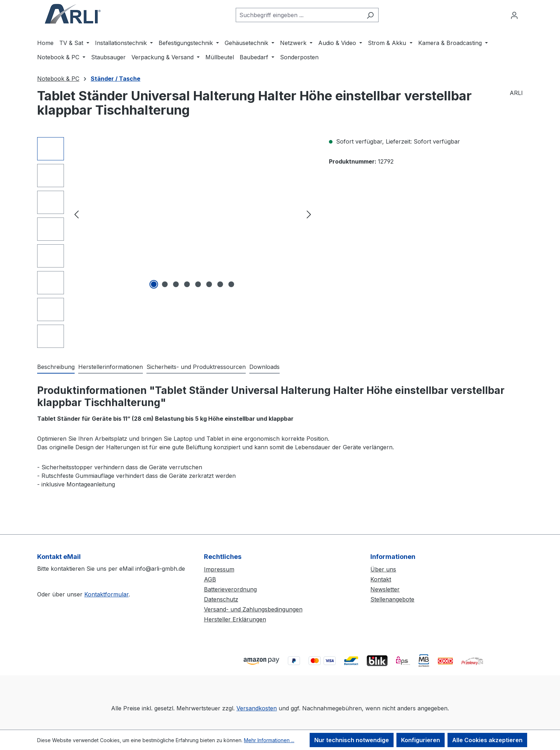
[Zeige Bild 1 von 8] (154, 284)
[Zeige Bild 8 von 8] (231, 284)
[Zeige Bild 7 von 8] (220, 284)
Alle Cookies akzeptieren (487, 740)
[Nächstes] (309, 214)
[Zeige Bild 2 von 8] (165, 284)
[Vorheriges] (76, 214)
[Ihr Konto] (514, 15)
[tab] (56, 367)
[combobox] (299, 15)
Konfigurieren (421, 740)
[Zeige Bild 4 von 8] (187, 284)
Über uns (383, 569)
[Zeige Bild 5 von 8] (198, 284)
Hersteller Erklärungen (235, 619)
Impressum (219, 569)
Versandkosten (257, 708)
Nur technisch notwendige (352, 740)
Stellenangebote (392, 599)
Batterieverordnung (230, 589)
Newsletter (385, 589)
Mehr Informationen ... (269, 740)
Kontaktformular (106, 594)
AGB (210, 579)
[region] (176, 242)
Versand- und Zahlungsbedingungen (253, 609)
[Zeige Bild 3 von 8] (176, 284)
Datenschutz (221, 599)
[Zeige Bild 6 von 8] (209, 284)
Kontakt (381, 579)
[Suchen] (370, 15)
